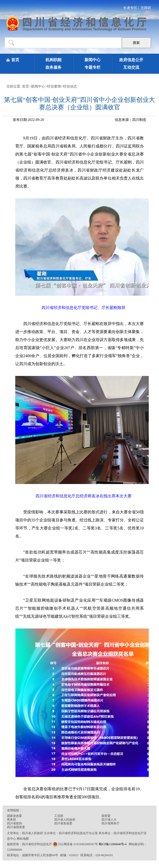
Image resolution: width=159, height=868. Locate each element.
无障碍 (146, 8)
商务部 (11, 820)
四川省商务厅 (110, 823)
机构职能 (53, 60)
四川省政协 (14, 823)
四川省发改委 (63, 823)
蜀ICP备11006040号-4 (113, 844)
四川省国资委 (16, 827)
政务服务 (53, 67)
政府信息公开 (131, 60)
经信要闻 (54, 86)
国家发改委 (14, 816)
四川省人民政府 (65, 820)
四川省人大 (109, 820)
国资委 (106, 816)
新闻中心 (92, 60)
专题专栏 (92, 67)
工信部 (59, 816)
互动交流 (131, 67)
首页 (15, 60)
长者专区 (130, 8)
